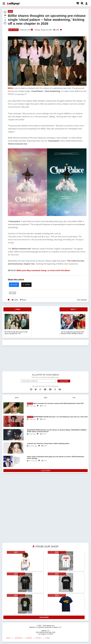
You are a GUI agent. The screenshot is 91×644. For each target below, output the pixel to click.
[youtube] (45, 389)
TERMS (48, 638)
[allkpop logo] (13, 4)
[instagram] (40, 389)
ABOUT (8, 638)
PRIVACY (39, 638)
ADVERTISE (18, 638)
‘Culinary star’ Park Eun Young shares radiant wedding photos (48, 443)
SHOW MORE (44, 617)
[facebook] (31, 389)
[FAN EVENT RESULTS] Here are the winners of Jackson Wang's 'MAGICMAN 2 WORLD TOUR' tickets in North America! (57, 431)
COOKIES (29, 638)
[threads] (55, 389)
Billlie (10, 88)
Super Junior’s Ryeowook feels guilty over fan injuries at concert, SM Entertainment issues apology (56, 457)
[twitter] (36, 389)
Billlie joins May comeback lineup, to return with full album (43, 270)
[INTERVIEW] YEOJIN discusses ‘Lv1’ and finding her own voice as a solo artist (57, 417)
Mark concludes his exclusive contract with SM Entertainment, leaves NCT (55, 403)
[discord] (50, 389)
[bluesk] (60, 389)
